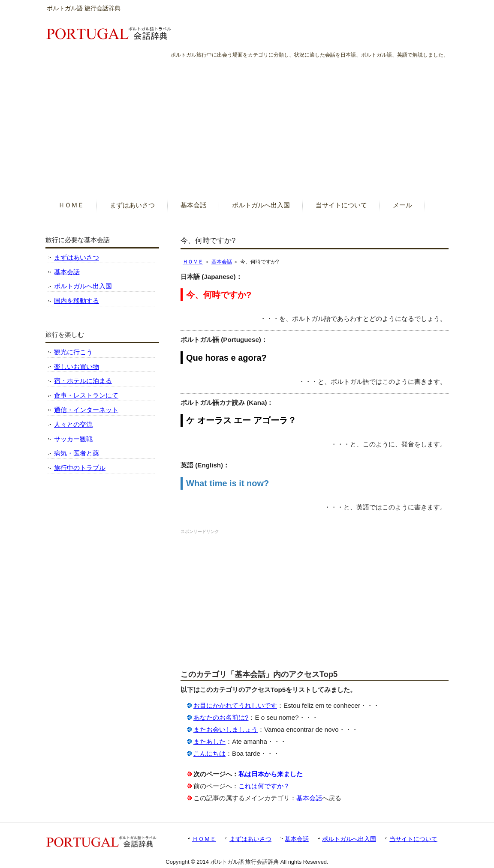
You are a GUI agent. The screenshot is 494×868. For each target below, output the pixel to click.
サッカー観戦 (73, 439)
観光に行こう (73, 352)
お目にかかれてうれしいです (235, 705)
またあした (209, 741)
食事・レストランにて (86, 395)
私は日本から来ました (271, 774)
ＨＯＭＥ (193, 262)
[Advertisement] (247, 124)
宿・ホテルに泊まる (83, 381)
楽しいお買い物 (77, 367)
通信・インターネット (86, 410)
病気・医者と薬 (77, 453)
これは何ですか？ (264, 786)
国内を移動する (77, 301)
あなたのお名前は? (221, 717)
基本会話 (222, 262)
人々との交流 (73, 424)
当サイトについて (413, 839)
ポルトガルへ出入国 (83, 286)
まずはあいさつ (77, 257)
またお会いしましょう (226, 729)
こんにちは (209, 753)
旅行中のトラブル (80, 468)
